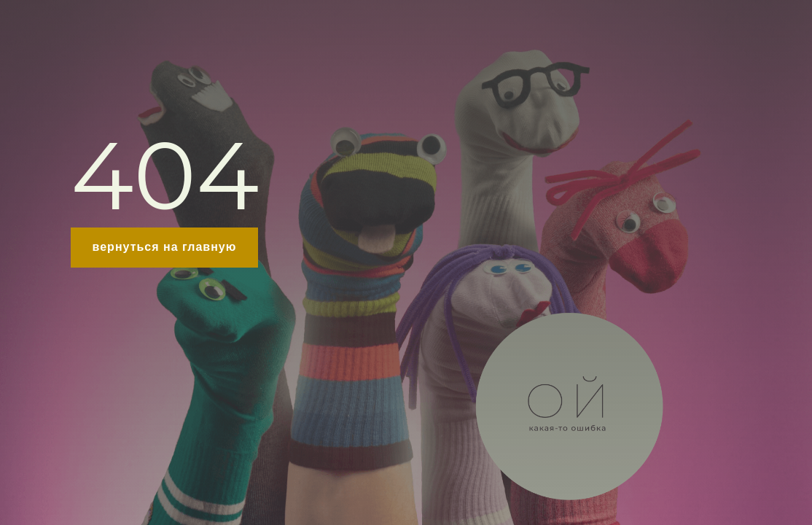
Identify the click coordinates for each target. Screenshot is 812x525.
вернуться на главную (165, 247)
